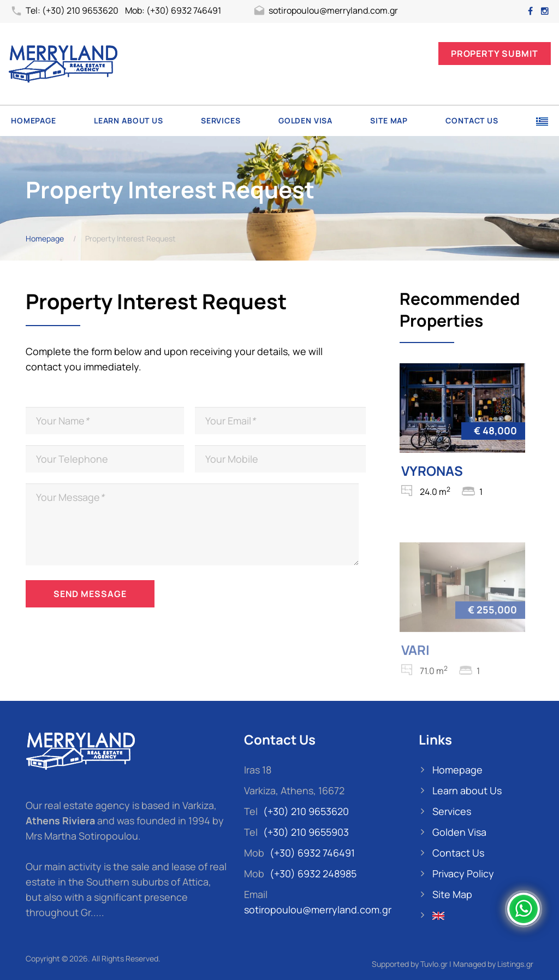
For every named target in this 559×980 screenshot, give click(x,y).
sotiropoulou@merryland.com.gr (326, 11)
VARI (415, 661)
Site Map (389, 120)
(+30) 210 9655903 (306, 832)
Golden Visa (305, 120)
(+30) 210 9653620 (306, 811)
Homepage (34, 120)
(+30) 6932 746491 (312, 853)
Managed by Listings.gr (493, 964)
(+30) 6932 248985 (313, 873)
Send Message (90, 594)
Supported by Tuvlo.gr (410, 964)
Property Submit (495, 54)
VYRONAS (432, 471)
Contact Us (472, 120)
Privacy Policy (463, 873)
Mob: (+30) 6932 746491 (173, 10)
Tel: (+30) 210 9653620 (64, 11)
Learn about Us (129, 120)
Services (221, 120)
